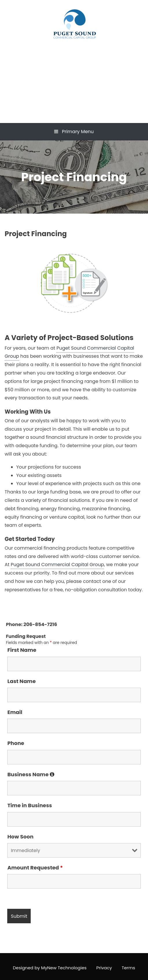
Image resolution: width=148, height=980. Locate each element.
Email (15, 712)
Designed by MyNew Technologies (50, 968)
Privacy (104, 968)
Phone (16, 743)
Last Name (21, 681)
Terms (128, 968)
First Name (22, 650)
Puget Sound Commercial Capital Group (74, 73)
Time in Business (30, 805)
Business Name (31, 774)
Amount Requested (35, 868)
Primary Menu (74, 132)
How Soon (20, 837)
